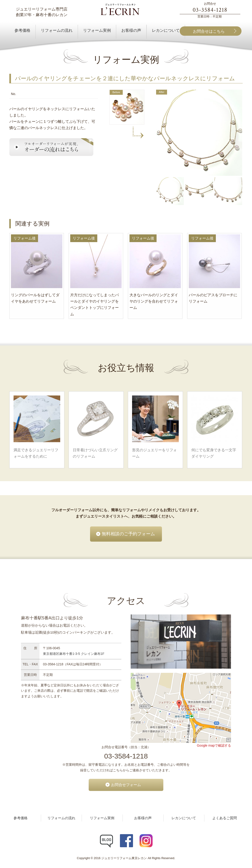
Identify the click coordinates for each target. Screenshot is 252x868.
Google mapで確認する (214, 745)
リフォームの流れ (61, 818)
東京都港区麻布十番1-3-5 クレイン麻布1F (74, 654)
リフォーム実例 (102, 818)
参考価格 (21, 818)
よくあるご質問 (225, 818)
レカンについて (184, 818)
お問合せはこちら (209, 31)
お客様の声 (143, 818)
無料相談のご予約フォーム (128, 534)
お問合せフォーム (126, 785)
